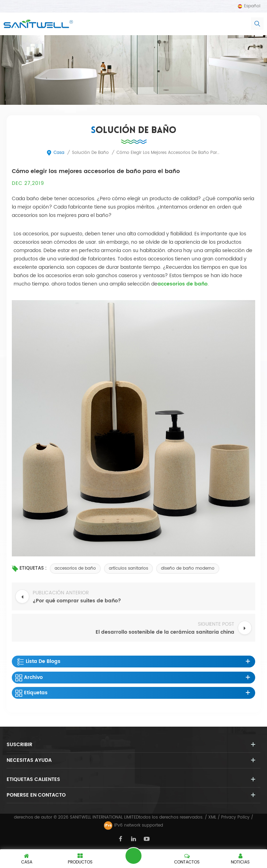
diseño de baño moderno (188, 568)
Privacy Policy (235, 817)
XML (212, 817)
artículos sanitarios (128, 568)
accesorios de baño (75, 568)
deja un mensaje (133, 856)
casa (55, 153)
